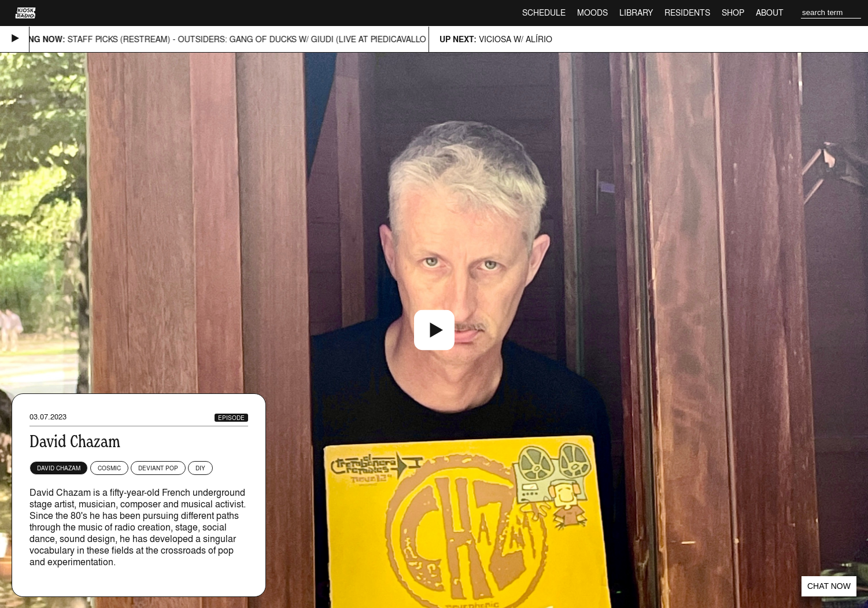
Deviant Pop (158, 468)
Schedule (544, 12)
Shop (733, 12)
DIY (200, 468)
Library (636, 12)
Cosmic (109, 468)
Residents (687, 12)
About (770, 12)
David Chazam (59, 468)
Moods (592, 12)
